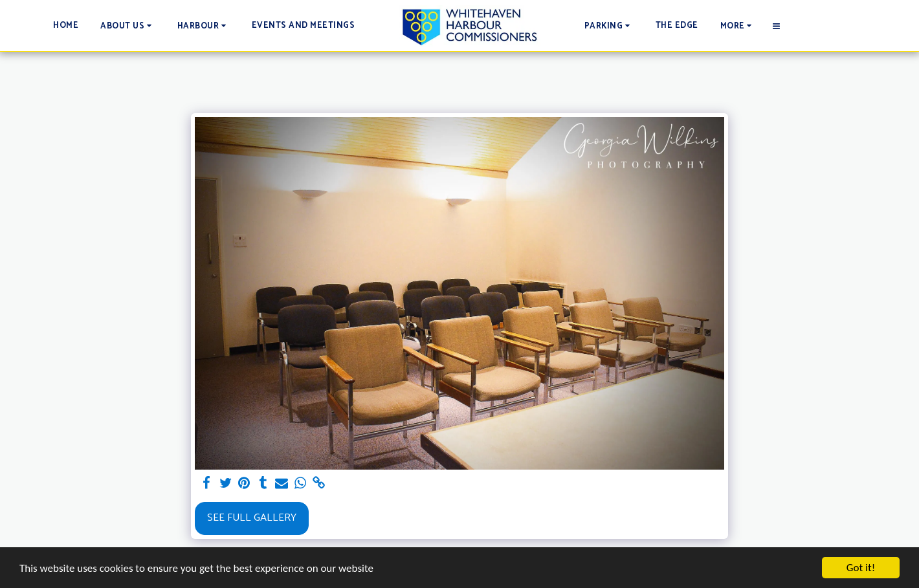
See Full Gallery (252, 518)
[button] (128, 26)
